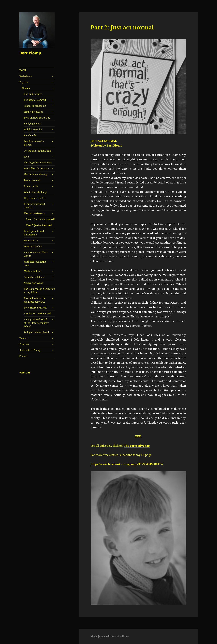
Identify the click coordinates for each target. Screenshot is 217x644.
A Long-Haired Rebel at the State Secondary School (36, 323)
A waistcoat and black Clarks (36, 254)
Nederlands (26, 76)
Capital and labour (34, 277)
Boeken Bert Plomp (30, 350)
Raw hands (30, 135)
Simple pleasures (33, 112)
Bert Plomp (30, 53)
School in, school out (35, 106)
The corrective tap (34, 213)
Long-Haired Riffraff (35, 308)
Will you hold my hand (36, 332)
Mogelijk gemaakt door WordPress (110, 636)
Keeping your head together (34, 206)
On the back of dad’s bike (38, 151)
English (24, 82)
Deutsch (24, 338)
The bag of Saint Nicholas (38, 163)
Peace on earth (32, 180)
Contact (24, 356)
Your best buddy (33, 246)
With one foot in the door (35, 263)
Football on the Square (36, 168)
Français (24, 344)
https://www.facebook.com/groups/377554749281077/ (127, 464)
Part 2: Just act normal (39, 225)
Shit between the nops (36, 174)
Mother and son (33, 271)
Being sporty (31, 241)
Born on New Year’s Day (37, 118)
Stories (26, 88)
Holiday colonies (33, 129)
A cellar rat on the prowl (37, 314)
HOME (23, 70)
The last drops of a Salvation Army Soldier (39, 291)
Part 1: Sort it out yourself (41, 219)
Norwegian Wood (34, 283)
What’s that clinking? (35, 192)
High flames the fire (35, 198)
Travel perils (31, 186)
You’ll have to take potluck (34, 143)
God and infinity (33, 94)
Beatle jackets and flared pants (34, 233)
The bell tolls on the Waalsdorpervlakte (35, 300)
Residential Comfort (35, 100)
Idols (27, 157)
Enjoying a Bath (33, 124)
